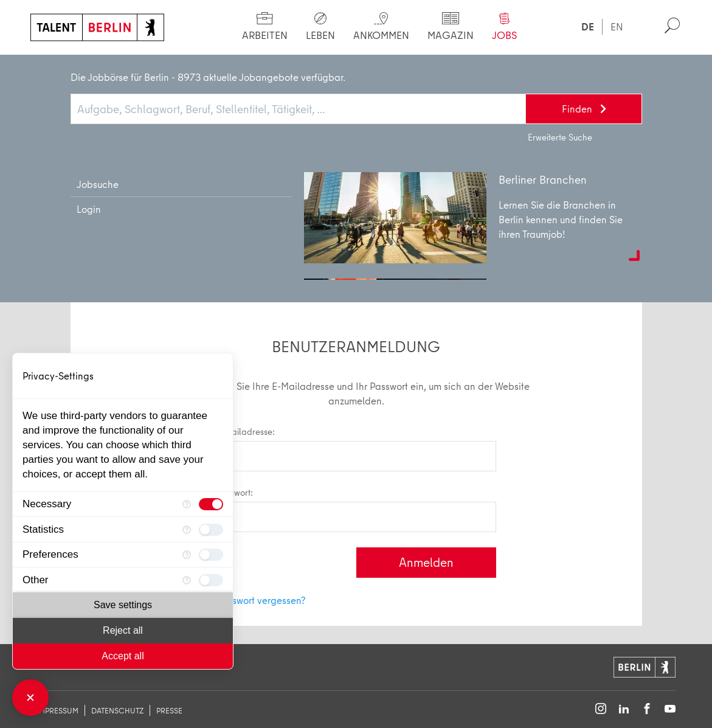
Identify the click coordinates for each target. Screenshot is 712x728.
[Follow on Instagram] (601, 709)
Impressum (57, 710)
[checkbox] (211, 504)
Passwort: (356, 509)
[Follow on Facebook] (647, 709)
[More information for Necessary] (187, 504)
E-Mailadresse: (356, 449)
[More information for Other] (187, 580)
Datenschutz (117, 710)
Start (53, 67)
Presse (169, 710)
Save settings (123, 605)
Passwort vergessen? (261, 600)
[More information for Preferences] (187, 555)
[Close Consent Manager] (30, 698)
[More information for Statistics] (187, 529)
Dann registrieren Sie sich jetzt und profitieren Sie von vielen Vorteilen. (303, 214)
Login (102, 67)
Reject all (123, 630)
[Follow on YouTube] (670, 709)
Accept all (123, 656)
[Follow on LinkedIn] (624, 709)
